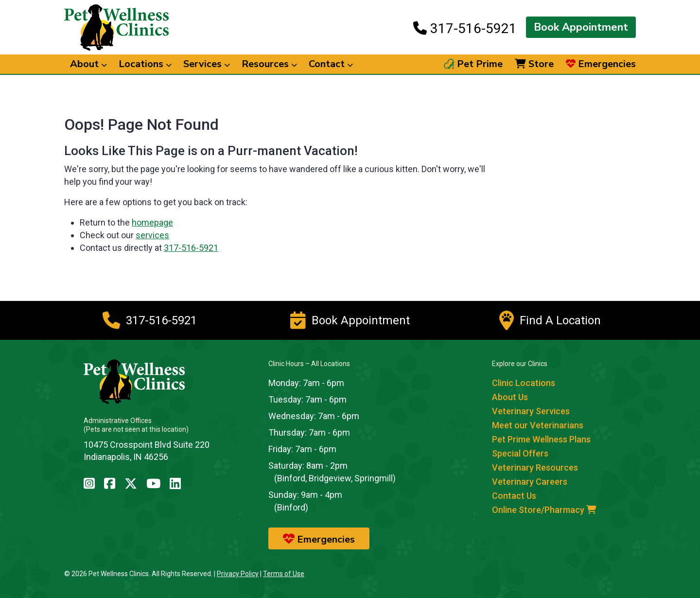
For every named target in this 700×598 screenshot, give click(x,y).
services (152, 235)
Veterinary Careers (530, 482)
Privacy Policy (238, 574)
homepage (152, 222)
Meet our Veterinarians (538, 425)
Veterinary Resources (535, 467)
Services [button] (207, 64)
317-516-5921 (465, 28)
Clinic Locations (524, 383)
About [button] (88, 64)
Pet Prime (473, 64)
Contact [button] (331, 64)
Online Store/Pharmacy (544, 510)
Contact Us (514, 496)
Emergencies (601, 64)
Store (534, 64)
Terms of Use (284, 574)
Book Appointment (581, 27)
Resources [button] (269, 64)
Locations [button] (145, 64)
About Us (510, 397)
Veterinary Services (531, 411)
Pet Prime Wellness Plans (541, 439)
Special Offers (520, 453)
